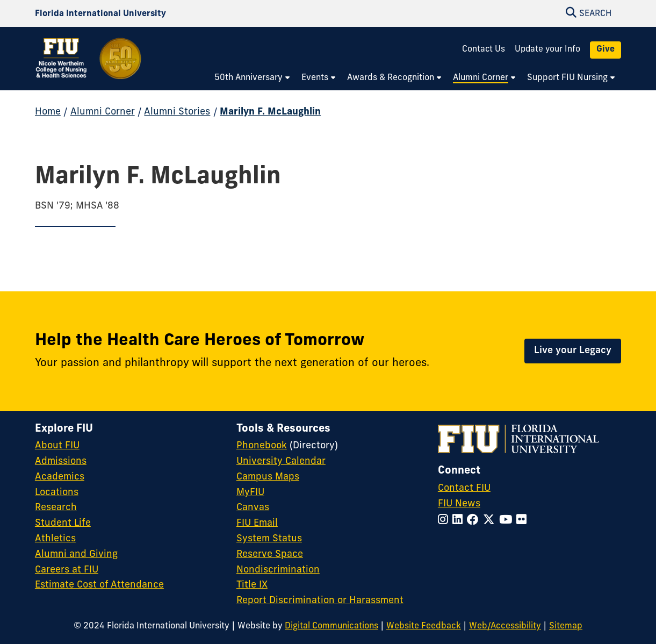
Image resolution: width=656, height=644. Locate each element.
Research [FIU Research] (56, 508)
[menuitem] (253, 78)
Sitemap (566, 626)
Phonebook (262, 446)
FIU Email (257, 523)
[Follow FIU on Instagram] (445, 521)
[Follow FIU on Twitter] (491, 521)
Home (48, 112)
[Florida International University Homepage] (100, 14)
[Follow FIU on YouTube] (508, 521)
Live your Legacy (573, 351)
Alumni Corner (103, 112)
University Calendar (281, 461)
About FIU (57, 446)
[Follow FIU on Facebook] (475, 521)
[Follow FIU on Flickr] (524, 521)
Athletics (55, 539)
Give (605, 49)
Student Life (63, 523)
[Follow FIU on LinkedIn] (460, 521)
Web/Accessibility (505, 626)
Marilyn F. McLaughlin (270, 112)
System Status (269, 539)
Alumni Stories (177, 112)
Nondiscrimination (278, 570)
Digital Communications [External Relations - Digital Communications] (331, 626)
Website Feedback (424, 626)
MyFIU (250, 493)
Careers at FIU (67, 570)
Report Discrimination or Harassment (320, 601)
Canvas (253, 508)
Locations (57, 493)
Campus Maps (268, 477)
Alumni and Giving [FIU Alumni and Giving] (76, 554)
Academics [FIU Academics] (60, 477)
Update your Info (547, 49)
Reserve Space (270, 554)
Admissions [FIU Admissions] (61, 461)
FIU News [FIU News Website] (459, 504)
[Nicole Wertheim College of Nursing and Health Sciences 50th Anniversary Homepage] (89, 66)
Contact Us (484, 49)
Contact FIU (464, 488)
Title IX (252, 585)
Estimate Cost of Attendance (99, 585)
